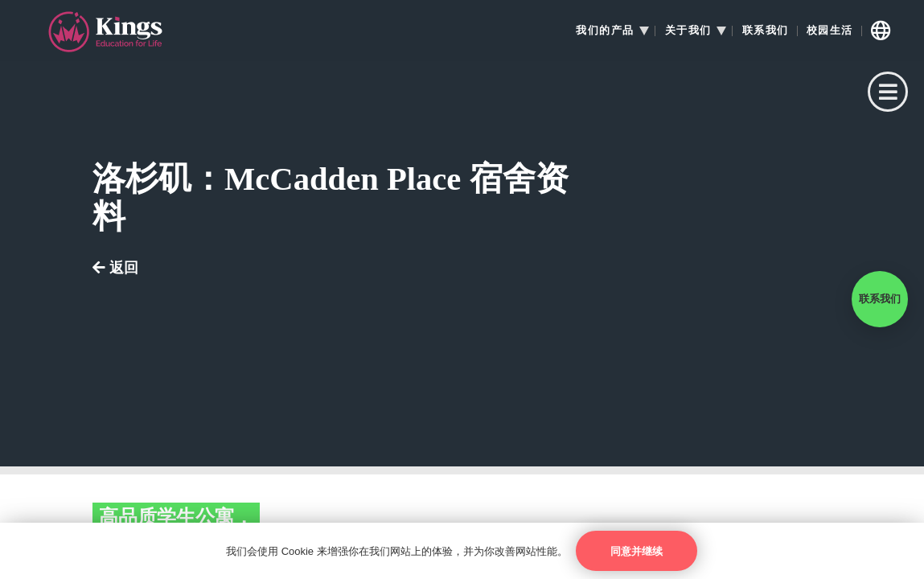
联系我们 (766, 31)
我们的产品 (605, 31)
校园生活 (830, 31)
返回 (115, 268)
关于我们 (688, 31)
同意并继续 (637, 551)
